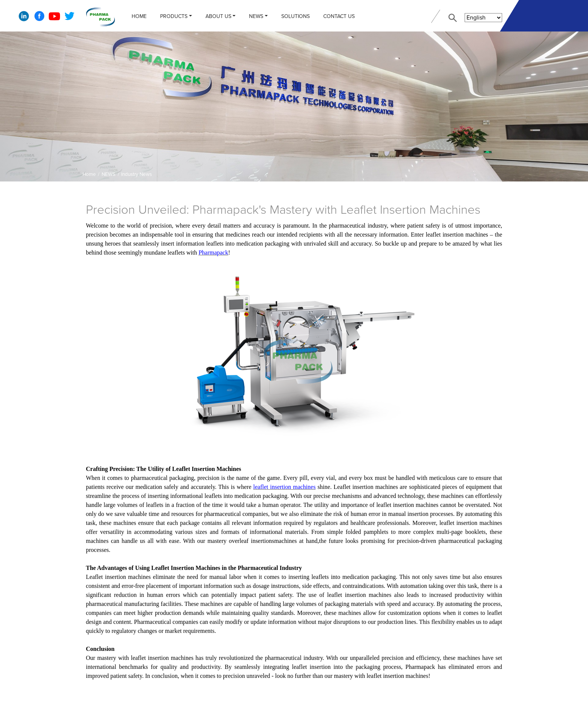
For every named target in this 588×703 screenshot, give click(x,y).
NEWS (256, 16)
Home (139, 16)
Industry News (136, 174)
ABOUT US (218, 16)
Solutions (295, 16)
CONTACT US (339, 16)
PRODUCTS (174, 16)
